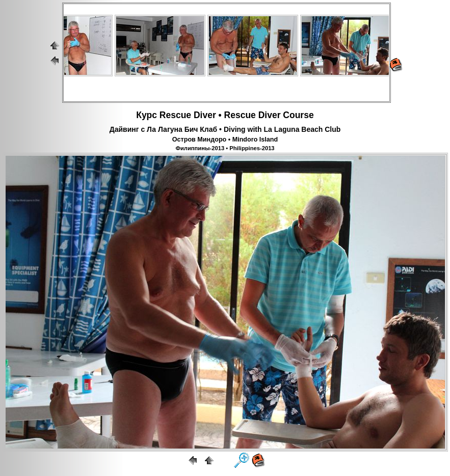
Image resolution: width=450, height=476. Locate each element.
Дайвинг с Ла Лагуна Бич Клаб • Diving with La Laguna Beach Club (225, 129)
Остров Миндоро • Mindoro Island (225, 139)
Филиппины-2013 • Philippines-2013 (225, 148)
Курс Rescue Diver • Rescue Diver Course (225, 115)
